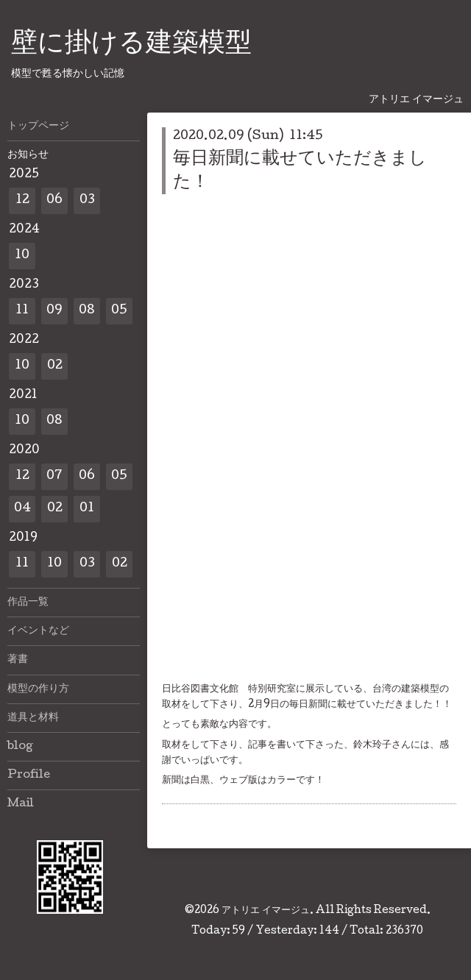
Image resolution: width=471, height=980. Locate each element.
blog (20, 747)
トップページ (38, 127)
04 (22, 509)
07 (54, 476)
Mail (21, 804)
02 (55, 366)
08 (87, 311)
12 (22, 200)
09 (54, 311)
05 (119, 311)
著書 (18, 660)
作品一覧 (28, 603)
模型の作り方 (38, 689)
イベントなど (38, 631)
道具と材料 (33, 718)
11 (22, 311)
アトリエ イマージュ (266, 911)
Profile (29, 775)
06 (54, 200)
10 (22, 256)
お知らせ (28, 155)
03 (87, 200)
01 (87, 509)
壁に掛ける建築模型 (131, 45)
